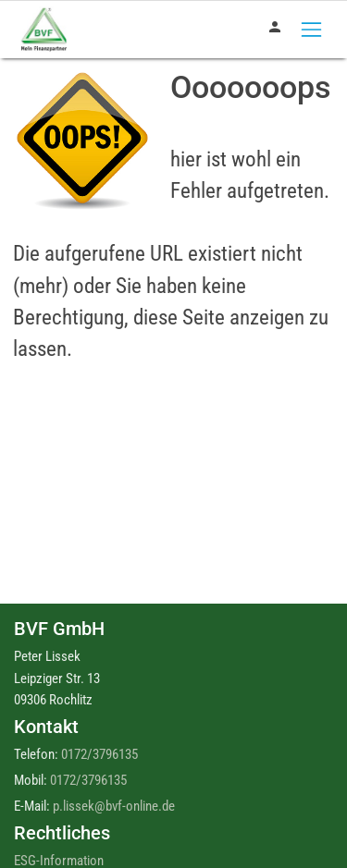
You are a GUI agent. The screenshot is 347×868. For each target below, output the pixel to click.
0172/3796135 (99, 754)
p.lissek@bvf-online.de (114, 806)
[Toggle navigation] (311, 29)
